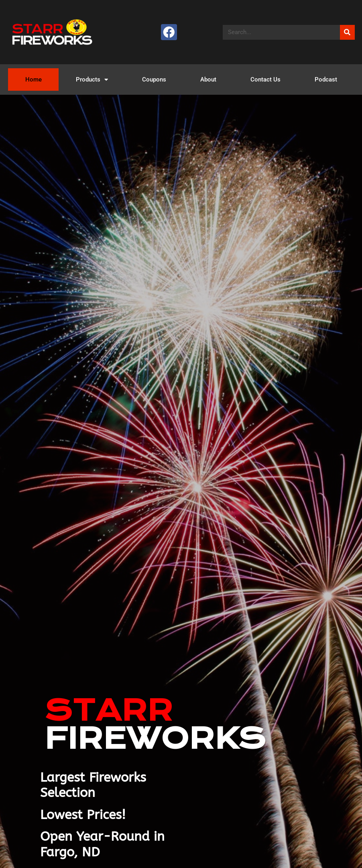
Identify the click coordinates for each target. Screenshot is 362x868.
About (208, 79)
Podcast (326, 79)
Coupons (154, 79)
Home (34, 79)
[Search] (347, 32)
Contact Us (265, 79)
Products (92, 80)
